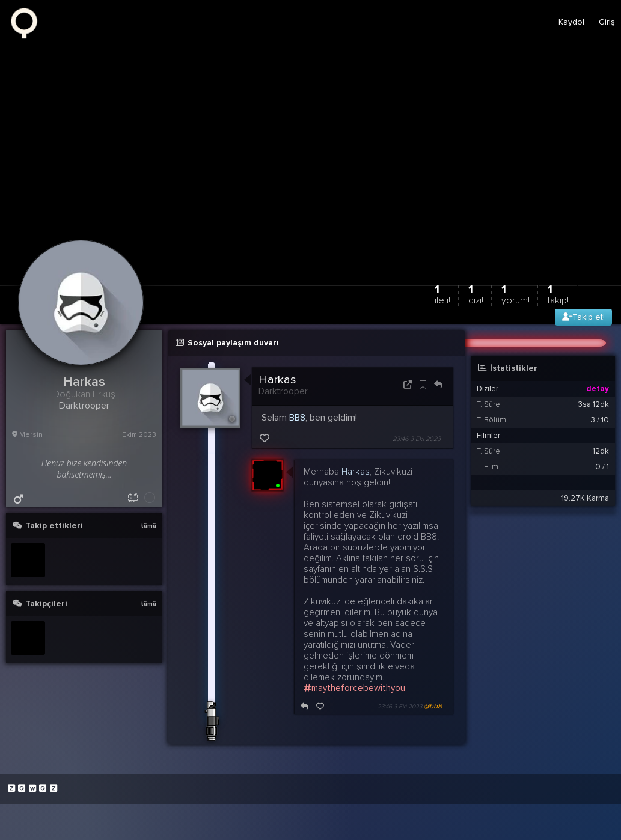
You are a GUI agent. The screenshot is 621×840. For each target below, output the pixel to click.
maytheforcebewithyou (354, 688)
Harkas (277, 380)
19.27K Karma (585, 498)
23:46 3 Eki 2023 (417, 439)
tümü (148, 526)
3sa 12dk (594, 404)
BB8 (297, 418)
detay (598, 389)
